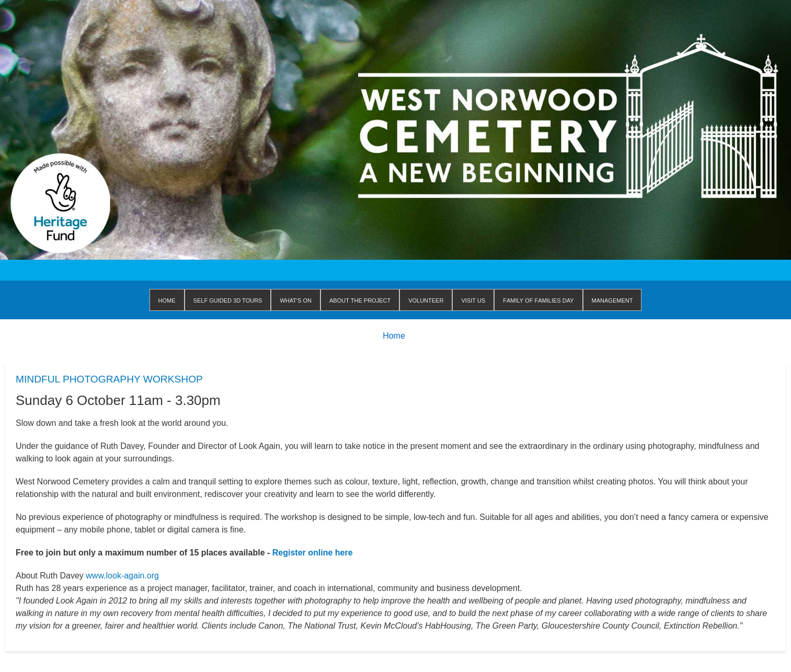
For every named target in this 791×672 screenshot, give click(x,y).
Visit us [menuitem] (473, 300)
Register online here (313, 553)
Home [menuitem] (167, 300)
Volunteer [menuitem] (426, 300)
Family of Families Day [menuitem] (538, 300)
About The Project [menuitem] (360, 300)
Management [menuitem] (612, 300)
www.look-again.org (122, 576)
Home (394, 336)
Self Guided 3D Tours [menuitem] (228, 300)
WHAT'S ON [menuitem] (296, 300)
